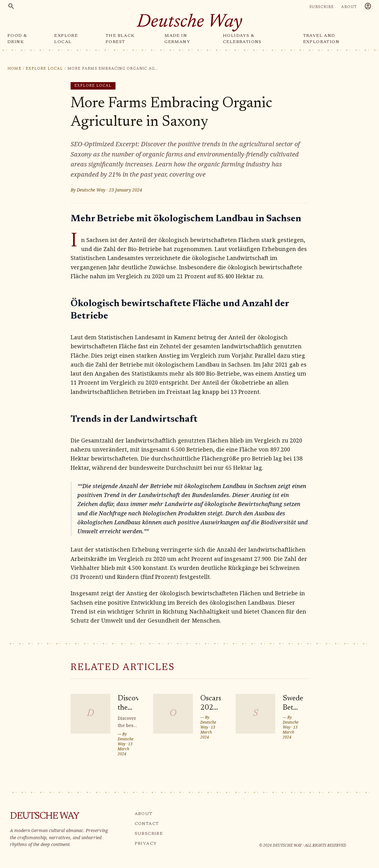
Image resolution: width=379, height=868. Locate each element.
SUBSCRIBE (322, 7)
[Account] (368, 7)
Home (14, 69)
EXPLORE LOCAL (66, 39)
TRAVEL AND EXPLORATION (321, 39)
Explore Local (44, 69)
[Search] (11, 7)
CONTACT (147, 824)
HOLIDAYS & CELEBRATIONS (242, 39)
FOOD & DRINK (17, 39)
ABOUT (349, 7)
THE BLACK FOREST (120, 39)
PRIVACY (146, 844)
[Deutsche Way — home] (190, 23)
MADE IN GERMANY (177, 39)
